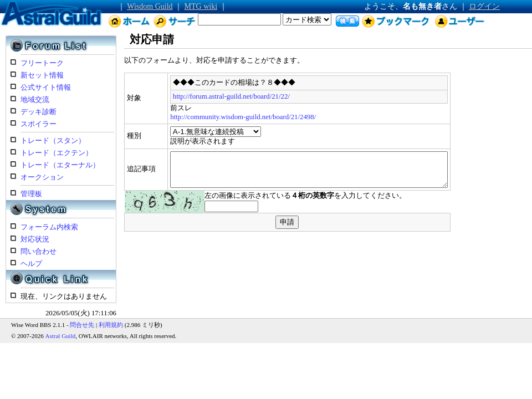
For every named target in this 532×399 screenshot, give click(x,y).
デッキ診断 (39, 112)
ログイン (484, 6)
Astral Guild (61, 336)
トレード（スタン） (53, 141)
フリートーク (42, 63)
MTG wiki (201, 6)
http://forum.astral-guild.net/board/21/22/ (200, 96)
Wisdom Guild (150, 6)
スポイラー (39, 124)
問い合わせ (39, 252)
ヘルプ (31, 264)
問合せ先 (82, 325)
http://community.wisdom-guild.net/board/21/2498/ (213, 117)
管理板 (31, 194)
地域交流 (35, 100)
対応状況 (35, 239)
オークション (42, 177)
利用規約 (111, 325)
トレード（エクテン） (57, 153)
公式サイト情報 (46, 88)
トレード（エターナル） (60, 165)
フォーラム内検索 (49, 227)
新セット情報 (42, 75)
